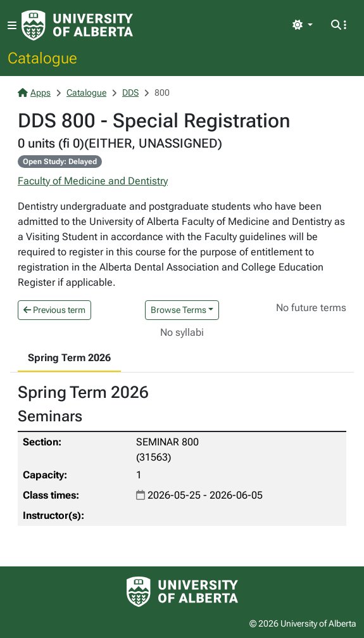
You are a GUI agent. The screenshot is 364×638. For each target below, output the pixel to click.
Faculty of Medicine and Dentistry (93, 181)
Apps (34, 93)
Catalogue (42, 58)
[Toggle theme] (303, 25)
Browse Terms (179, 310)
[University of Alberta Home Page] (77, 25)
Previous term (54, 310)
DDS (130, 93)
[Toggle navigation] (12, 26)
